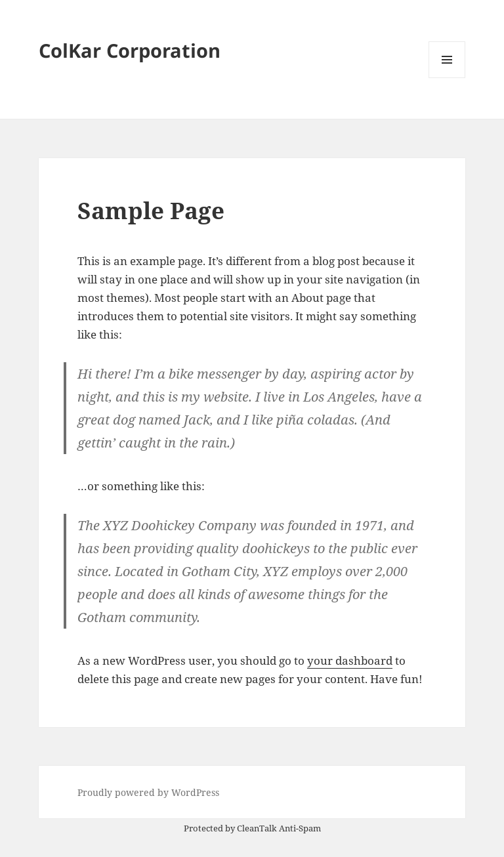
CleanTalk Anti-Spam (279, 828)
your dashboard (350, 660)
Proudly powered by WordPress (148, 792)
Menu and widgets (447, 78)
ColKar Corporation (130, 50)
